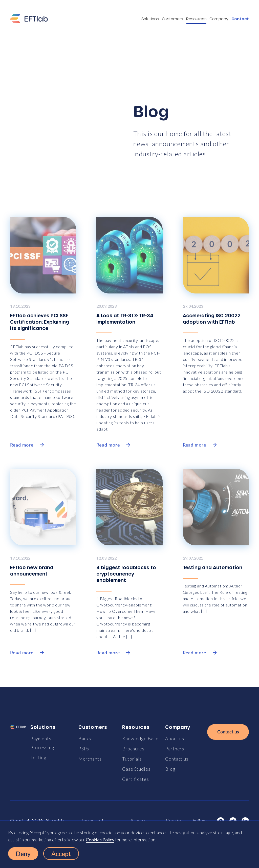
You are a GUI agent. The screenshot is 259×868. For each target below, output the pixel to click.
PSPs (84, 749)
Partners (175, 749)
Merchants (90, 759)
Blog (170, 769)
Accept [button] (61, 854)
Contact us (177, 759)
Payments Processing (42, 743)
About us (175, 738)
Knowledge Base (140, 738)
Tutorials (132, 759)
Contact (240, 19)
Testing (38, 758)
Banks (85, 738)
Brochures (133, 749)
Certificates (136, 779)
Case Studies (136, 769)
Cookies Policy (100, 840)
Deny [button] (23, 854)
